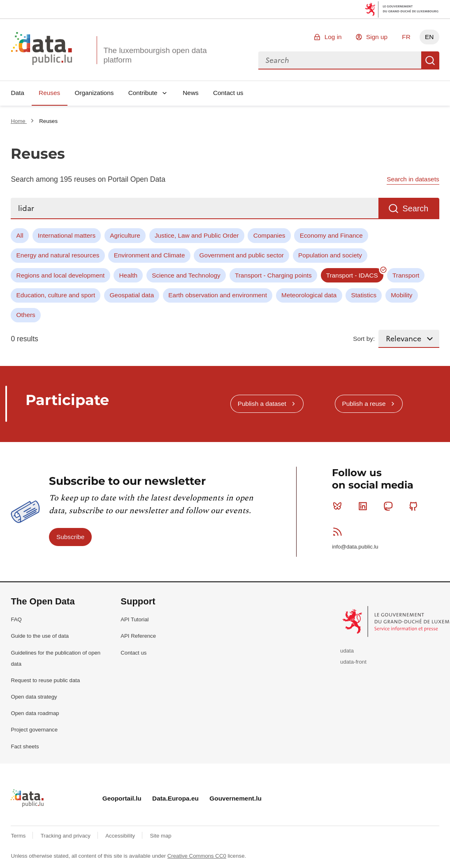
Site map (161, 836)
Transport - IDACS (352, 275)
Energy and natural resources (58, 255)
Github (415, 506)
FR (406, 37)
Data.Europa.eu (175, 798)
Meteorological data (309, 295)
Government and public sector (242, 255)
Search (430, 60)
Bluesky (339, 506)
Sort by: (364, 339)
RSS (339, 532)
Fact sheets (25, 746)
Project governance (34, 730)
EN (429, 37)
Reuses (49, 93)
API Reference (138, 636)
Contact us (228, 93)
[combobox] (340, 60)
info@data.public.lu (355, 547)
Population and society (330, 255)
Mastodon (390, 506)
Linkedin (365, 506)
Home (19, 121)
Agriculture (125, 235)
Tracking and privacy (66, 836)
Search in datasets (413, 179)
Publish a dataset (262, 404)
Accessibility (121, 836)
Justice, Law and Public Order (197, 235)
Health (129, 275)
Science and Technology (186, 275)
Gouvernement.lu (235, 798)
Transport (406, 275)
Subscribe (70, 537)
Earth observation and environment (218, 295)
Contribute (143, 93)
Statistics (364, 295)
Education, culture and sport (56, 295)
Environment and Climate (150, 255)
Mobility (401, 295)
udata (347, 651)
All (20, 235)
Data (17, 93)
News (190, 93)
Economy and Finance (331, 235)
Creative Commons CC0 (197, 856)
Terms (19, 836)
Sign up (377, 37)
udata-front (353, 662)
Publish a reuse (364, 404)
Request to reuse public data (45, 680)
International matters (67, 235)
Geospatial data (132, 295)
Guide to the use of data (40, 636)
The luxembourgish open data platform (155, 55)
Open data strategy (34, 697)
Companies (269, 235)
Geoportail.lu (122, 798)
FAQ (16, 619)
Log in (333, 37)
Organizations (94, 93)
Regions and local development (61, 275)
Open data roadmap (35, 713)
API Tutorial (135, 619)
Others (26, 315)
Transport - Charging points (273, 275)
